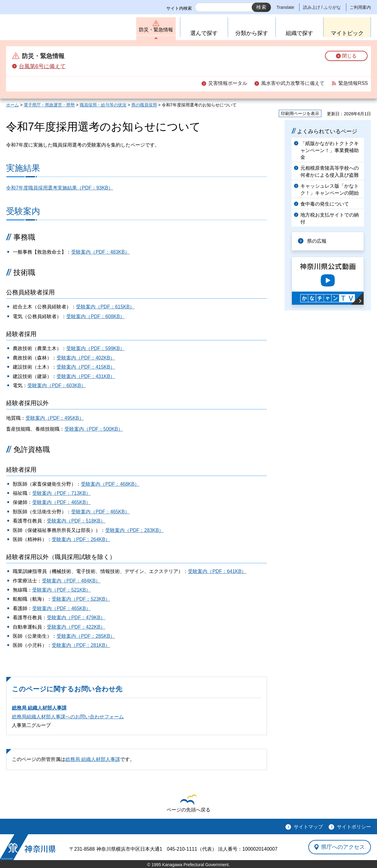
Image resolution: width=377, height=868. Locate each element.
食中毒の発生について (325, 204)
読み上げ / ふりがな (322, 7)
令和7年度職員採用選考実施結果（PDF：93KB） (60, 188)
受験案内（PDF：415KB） (86, 367)
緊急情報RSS (353, 83)
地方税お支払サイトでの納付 (330, 218)
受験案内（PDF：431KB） (86, 376)
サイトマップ (308, 827)
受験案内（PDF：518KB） (76, 521)
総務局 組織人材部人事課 (39, 708)
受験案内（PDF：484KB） (71, 581)
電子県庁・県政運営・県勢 (49, 105)
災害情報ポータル (228, 83)
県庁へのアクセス (343, 847)
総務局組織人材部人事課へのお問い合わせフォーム (68, 717)
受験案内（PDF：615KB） (105, 307)
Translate (285, 7)
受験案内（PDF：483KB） (100, 252)
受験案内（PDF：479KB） (76, 618)
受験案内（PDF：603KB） (57, 385)
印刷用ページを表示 (300, 113)
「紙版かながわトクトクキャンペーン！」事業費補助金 (330, 150)
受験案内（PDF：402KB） (86, 358)
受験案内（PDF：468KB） (110, 484)
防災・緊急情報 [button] (156, 30)
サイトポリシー (354, 827)
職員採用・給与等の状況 (103, 105)
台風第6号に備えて (42, 66)
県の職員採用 (144, 105)
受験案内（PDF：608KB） (95, 316)
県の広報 (317, 241)
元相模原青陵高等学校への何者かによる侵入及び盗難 (330, 171)
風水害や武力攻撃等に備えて (293, 83)
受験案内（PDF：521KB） (61, 590)
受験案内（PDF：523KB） (81, 599)
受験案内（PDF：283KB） (134, 530)
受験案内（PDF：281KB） (81, 645)
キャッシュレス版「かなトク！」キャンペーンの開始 (330, 189)
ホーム (12, 105)
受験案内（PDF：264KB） (81, 539)
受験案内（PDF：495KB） (55, 418)
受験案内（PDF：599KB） (95, 348)
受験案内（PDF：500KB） (94, 429)
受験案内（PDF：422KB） (76, 627)
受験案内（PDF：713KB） (61, 493)
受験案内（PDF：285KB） (86, 636)
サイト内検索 (179, 8)
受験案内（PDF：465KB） (61, 502)
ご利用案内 (360, 7)
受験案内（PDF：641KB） (217, 571)
